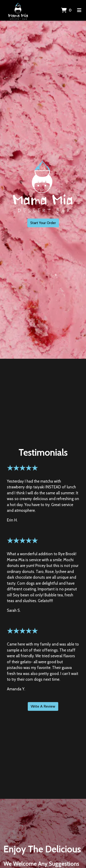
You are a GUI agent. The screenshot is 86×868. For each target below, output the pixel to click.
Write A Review (43, 706)
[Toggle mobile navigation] (79, 10)
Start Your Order (43, 223)
